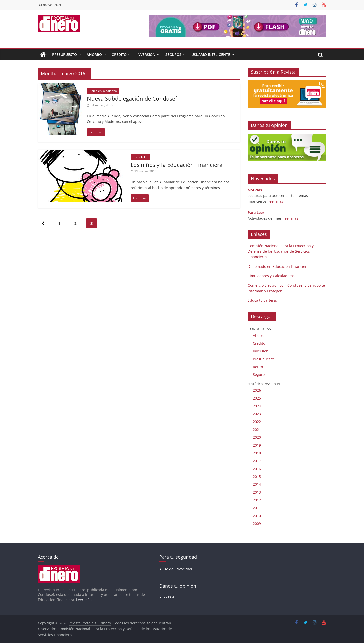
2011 (257, 508)
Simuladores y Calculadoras (271, 276)
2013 (257, 492)
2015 (257, 476)
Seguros (173, 54)
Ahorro (94, 54)
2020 (257, 437)
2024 (257, 406)
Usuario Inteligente (211, 54)
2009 (257, 524)
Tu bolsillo (140, 157)
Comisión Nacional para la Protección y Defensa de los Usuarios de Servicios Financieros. (281, 251)
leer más (276, 201)
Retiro (258, 367)
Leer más (84, 600)
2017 (257, 461)
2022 (257, 422)
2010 (257, 516)
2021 (257, 429)
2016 (257, 469)
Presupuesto (64, 54)
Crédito (119, 54)
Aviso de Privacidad (176, 569)
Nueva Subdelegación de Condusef (132, 98)
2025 (257, 398)
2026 (257, 390)
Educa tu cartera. (262, 300)
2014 (257, 484)
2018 (257, 453)
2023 (257, 414)
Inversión (146, 54)
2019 (257, 445)
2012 (257, 500)
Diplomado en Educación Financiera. (279, 266)
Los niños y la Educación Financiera (177, 165)
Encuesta (167, 596)
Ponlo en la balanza (103, 91)
